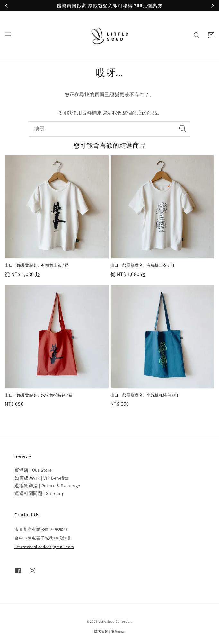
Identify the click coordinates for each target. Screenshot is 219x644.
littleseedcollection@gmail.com (44, 547)
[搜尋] (183, 129)
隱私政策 (101, 632)
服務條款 (118, 632)
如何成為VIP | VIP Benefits (41, 478)
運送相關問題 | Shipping (39, 493)
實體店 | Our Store (33, 470)
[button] (8, 35)
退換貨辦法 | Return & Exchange (47, 486)
